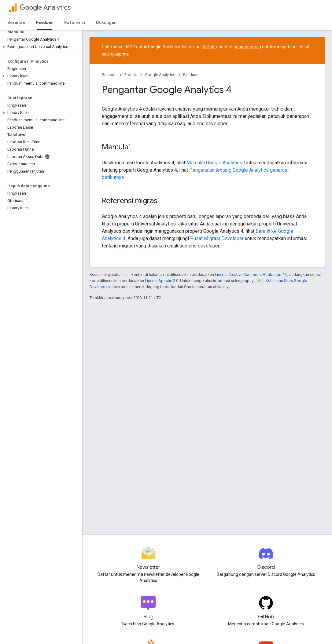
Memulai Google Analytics (214, 163)
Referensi (75, 22)
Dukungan (106, 22)
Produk (131, 75)
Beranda (16, 22)
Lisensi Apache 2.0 (162, 281)
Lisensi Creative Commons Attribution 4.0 (251, 274)
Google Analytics (160, 75)
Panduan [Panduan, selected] (44, 22)
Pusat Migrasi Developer (217, 238)
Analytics (45, 7)
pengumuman (247, 47)
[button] (40, 47)
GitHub (208, 47)
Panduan (191, 75)
